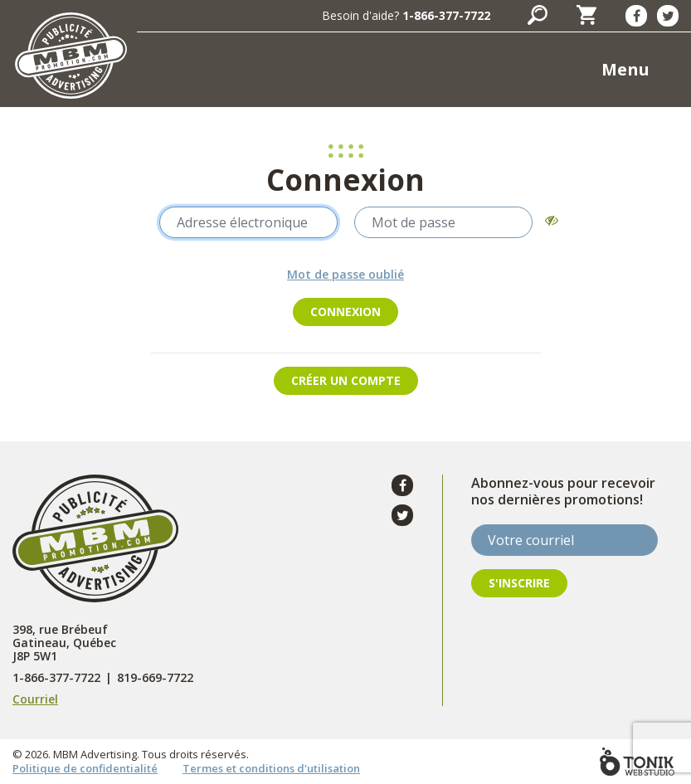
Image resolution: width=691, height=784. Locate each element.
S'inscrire (519, 583)
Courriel (35, 699)
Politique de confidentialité (85, 768)
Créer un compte (346, 380)
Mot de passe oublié (345, 274)
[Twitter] (668, 16)
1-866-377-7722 (446, 15)
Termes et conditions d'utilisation (271, 768)
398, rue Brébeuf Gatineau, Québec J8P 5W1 (64, 643)
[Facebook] (636, 16)
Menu (625, 69)
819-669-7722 (155, 678)
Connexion (345, 312)
